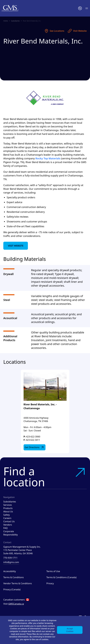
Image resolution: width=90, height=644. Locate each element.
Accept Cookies (70, 630)
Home (6, 21)
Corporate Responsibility (11, 533)
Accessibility (10, 571)
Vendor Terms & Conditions (18, 583)
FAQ (5, 528)
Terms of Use (53, 571)
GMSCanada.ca (16, 604)
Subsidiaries (15, 21)
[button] (80, 8)
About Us (8, 512)
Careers (7, 518)
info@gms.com (11, 562)
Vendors (8, 525)
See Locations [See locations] (54, 31)
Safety (7, 515)
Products (8, 508)
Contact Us (9, 521)
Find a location (45, 477)
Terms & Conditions (14, 577)
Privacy (50, 583)
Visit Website (77, 31)
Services (8, 505)
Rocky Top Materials (48, 158)
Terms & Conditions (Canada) (62, 577)
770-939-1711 (10, 558)
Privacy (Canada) (12, 589)
